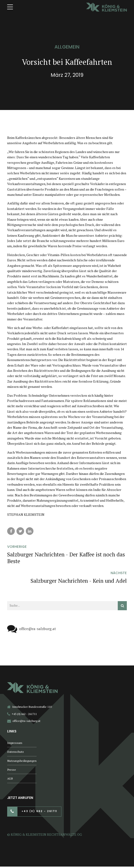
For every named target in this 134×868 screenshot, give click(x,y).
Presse (12, 771)
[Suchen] (122, 606)
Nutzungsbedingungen (22, 761)
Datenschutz (16, 752)
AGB (10, 780)
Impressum (15, 743)
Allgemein (67, 47)
